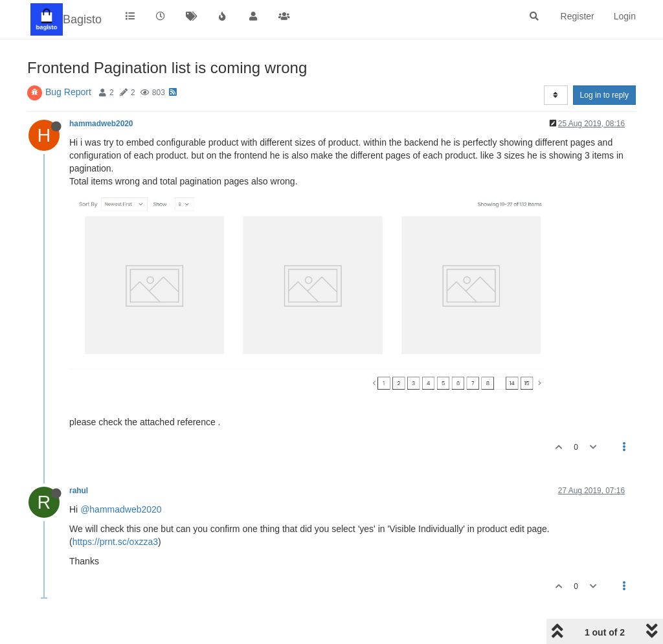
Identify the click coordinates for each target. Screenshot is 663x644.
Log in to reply (604, 95)
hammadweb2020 (101, 124)
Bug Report (68, 92)
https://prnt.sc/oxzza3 (115, 542)
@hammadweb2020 (121, 509)
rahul (79, 491)
